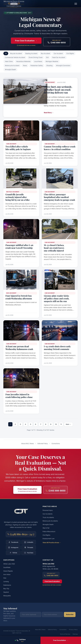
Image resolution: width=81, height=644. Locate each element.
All (6, 53)
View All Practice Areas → (52, 542)
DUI (47, 57)
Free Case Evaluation (52, 581)
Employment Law (49, 539)
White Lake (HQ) (9, 564)
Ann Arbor (7, 574)
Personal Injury (48, 510)
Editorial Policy (43, 443)
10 (56, 424)
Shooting (49, 65)
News (25, 65)
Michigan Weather (52, 61)
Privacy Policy (73, 630)
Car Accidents (48, 514)
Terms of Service (65, 634)
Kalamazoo (7, 585)
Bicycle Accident (16, 53)
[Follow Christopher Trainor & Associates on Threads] (29, 547)
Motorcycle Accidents (50, 521)
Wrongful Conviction (63, 65)
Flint (5, 578)
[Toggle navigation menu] (76, 4)
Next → (68, 424)
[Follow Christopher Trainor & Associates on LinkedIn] (29, 542)
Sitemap (75, 634)
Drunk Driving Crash (36, 57)
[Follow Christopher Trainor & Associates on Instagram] (13, 547)
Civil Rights (70, 53)
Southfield (7, 567)
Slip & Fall (46, 528)
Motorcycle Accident (12, 65)
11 (61, 424)
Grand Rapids (8, 571)
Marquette (7, 596)
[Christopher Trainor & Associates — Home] (21, 512)
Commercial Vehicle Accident (15, 57)
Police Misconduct (49, 531)
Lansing (6, 581)
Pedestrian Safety (37, 65)
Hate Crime (9, 61)
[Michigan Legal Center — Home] (14, 4)
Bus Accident (46, 53)
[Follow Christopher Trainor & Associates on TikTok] (13, 553)
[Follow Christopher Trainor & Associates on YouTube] (29, 553)
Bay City (6, 588)
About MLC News (28, 443)
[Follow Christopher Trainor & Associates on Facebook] (13, 542)
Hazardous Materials (23, 61)
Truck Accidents (48, 517)
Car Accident (58, 53)
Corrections (56, 443)
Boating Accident (31, 53)
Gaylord (6, 592)
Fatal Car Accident (59, 57)
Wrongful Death (10, 69)
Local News (38, 61)
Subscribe (70, 614)
